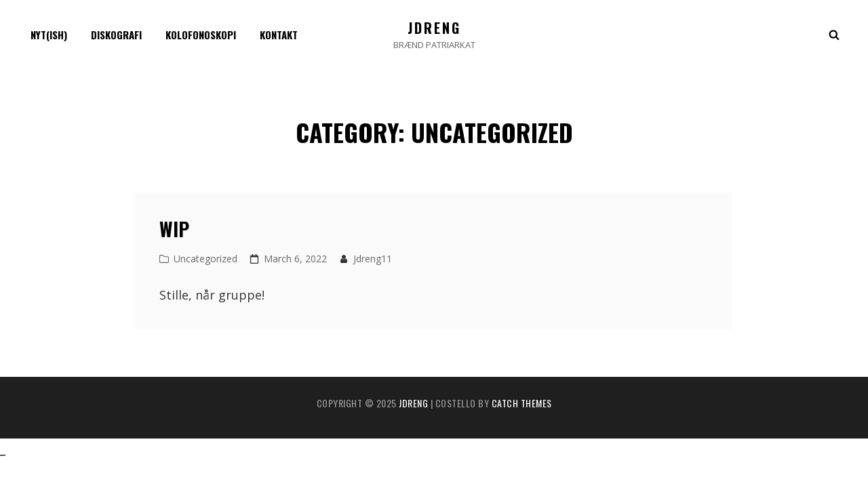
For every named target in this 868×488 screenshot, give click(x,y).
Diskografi (116, 35)
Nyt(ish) (49, 35)
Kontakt (279, 35)
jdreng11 (373, 259)
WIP (174, 229)
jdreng (434, 28)
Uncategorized (205, 259)
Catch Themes (522, 403)
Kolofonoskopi (201, 35)
